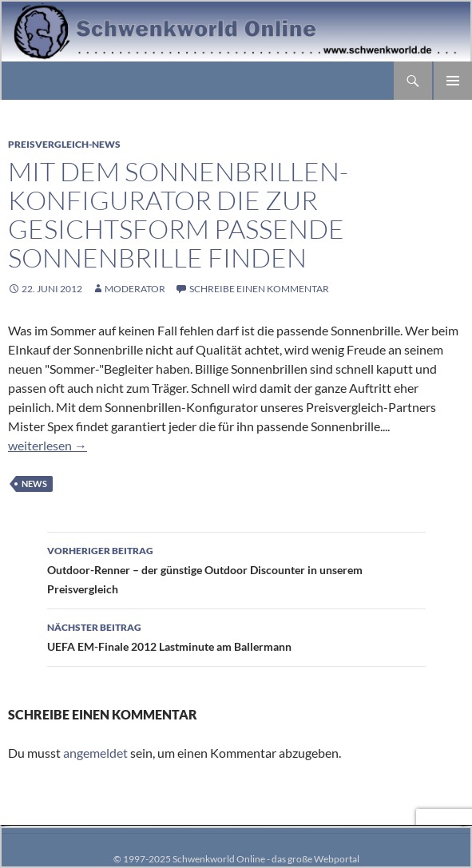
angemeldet (95, 753)
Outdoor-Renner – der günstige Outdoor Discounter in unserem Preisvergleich (236, 569)
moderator (135, 289)
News (34, 484)
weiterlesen (48, 445)
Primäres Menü (453, 81)
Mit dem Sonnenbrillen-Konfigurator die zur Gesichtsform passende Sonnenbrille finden (178, 214)
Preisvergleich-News (64, 144)
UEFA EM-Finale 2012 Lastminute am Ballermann (236, 636)
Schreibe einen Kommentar (259, 289)
